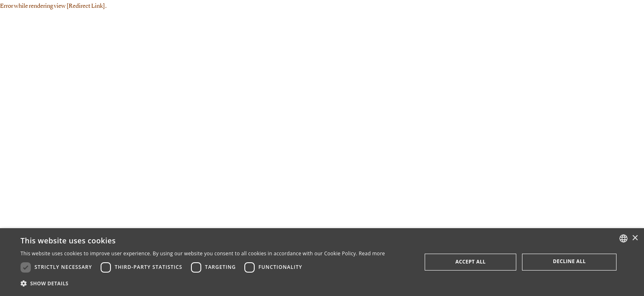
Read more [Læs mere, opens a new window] (372, 253)
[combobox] (623, 238)
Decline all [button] (569, 261)
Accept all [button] (471, 262)
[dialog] (322, 262)
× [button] (635, 238)
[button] (203, 284)
